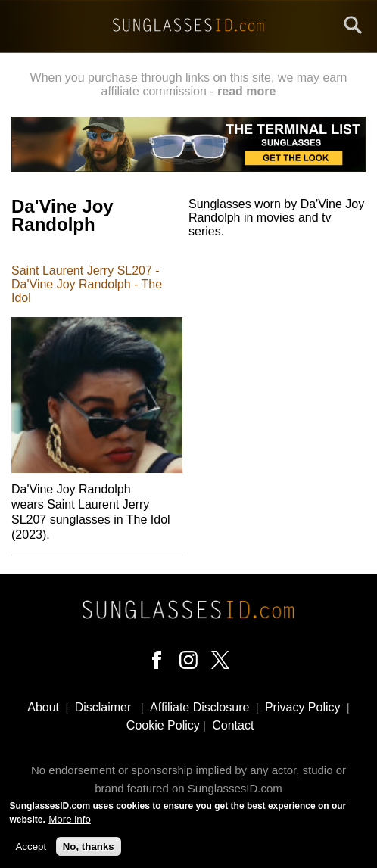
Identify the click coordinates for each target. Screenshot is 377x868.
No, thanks (89, 849)
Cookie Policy (163, 725)
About (43, 707)
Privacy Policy (303, 707)
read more (246, 91)
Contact (233, 725)
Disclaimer (103, 707)
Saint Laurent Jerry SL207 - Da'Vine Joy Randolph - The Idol (87, 284)
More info (70, 823)
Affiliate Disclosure (199, 707)
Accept (31, 849)
